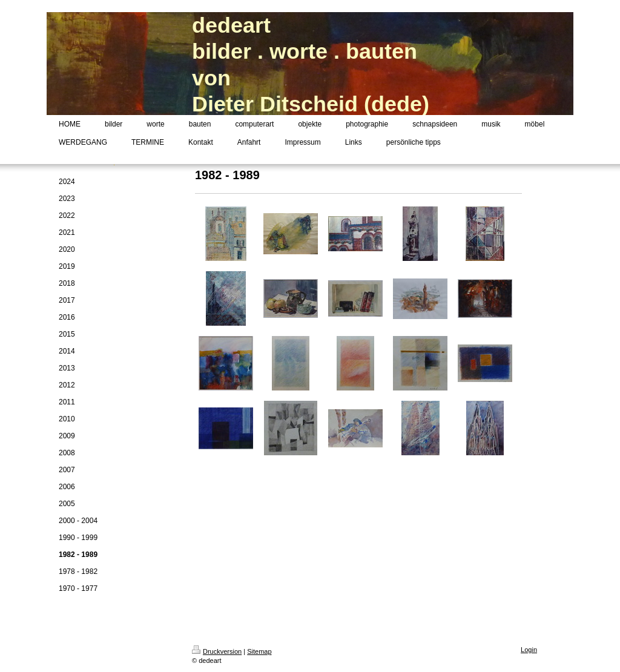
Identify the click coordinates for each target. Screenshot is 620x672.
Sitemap (259, 651)
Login (529, 650)
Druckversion (217, 651)
